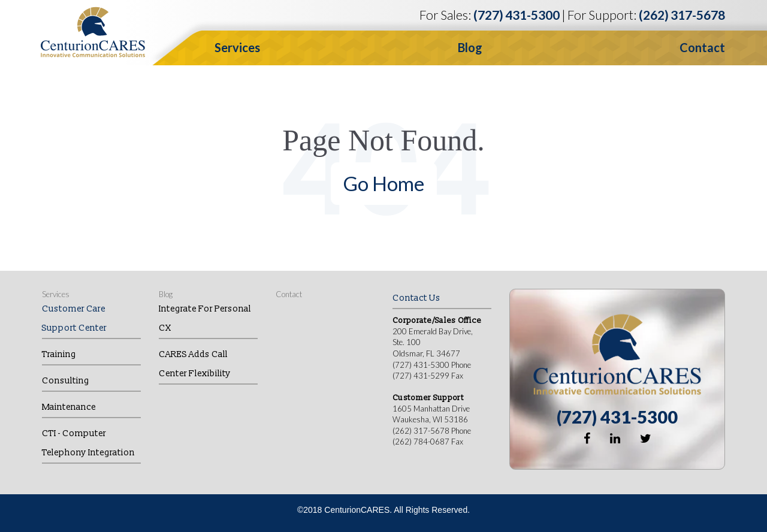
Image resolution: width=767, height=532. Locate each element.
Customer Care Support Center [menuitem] (74, 318)
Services (237, 47)
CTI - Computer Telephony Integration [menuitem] (88, 443)
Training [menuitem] (59, 354)
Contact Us (416, 298)
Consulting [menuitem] (66, 381)
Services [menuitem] (56, 294)
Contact (702, 47)
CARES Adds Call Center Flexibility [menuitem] (195, 364)
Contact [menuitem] (289, 294)
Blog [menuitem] (166, 294)
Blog (470, 47)
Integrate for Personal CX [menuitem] (205, 318)
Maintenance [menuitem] (69, 407)
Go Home (384, 183)
